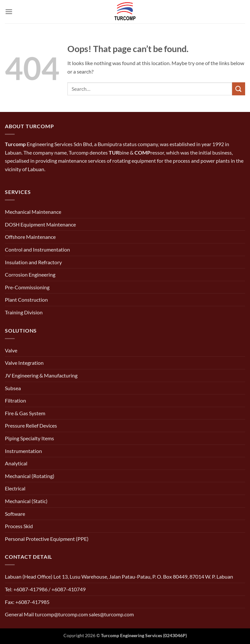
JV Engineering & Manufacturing (41, 375)
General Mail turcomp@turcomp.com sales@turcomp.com (69, 614)
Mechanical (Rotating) (30, 476)
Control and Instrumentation (37, 249)
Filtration (15, 400)
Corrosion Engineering (30, 274)
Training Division (24, 312)
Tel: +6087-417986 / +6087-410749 (45, 589)
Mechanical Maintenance (33, 212)
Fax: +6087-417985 (27, 602)
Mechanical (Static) (26, 501)
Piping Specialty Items (29, 438)
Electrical (15, 488)
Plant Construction (26, 300)
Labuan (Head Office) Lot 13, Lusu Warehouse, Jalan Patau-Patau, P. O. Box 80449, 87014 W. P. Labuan (119, 576)
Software (15, 514)
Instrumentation (23, 451)
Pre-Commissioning (27, 287)
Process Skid (19, 526)
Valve (11, 350)
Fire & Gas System (25, 413)
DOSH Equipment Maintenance (40, 224)
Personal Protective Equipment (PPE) (47, 539)
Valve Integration (24, 363)
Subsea (13, 388)
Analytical (16, 463)
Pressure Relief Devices (31, 425)
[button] (9, 12)
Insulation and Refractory (33, 262)
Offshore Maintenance (30, 237)
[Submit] (239, 89)
